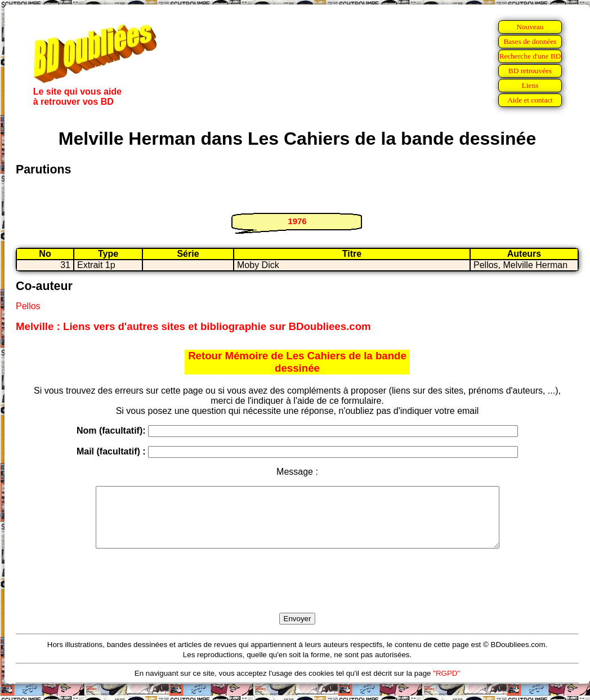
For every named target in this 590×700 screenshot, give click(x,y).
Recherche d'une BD (530, 56)
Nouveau (530, 27)
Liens (530, 85)
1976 (297, 221)
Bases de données (530, 41)
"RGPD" (446, 685)
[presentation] (297, 594)
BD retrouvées (530, 71)
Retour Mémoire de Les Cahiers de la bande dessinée (297, 362)
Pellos (28, 306)
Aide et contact (530, 100)
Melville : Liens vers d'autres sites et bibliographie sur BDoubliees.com (193, 326)
